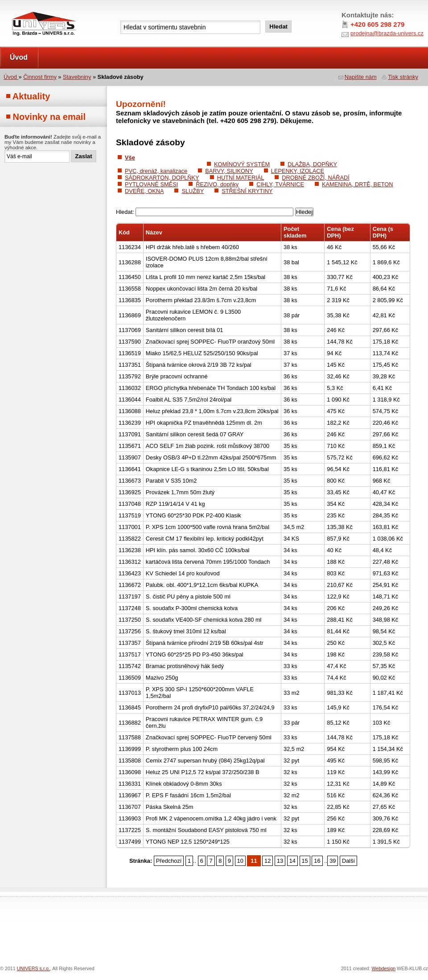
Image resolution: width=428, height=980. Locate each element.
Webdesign (384, 968)
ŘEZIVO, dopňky (217, 184)
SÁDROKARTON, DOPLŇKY (162, 178)
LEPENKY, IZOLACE (298, 171)
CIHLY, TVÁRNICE (280, 184)
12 (267, 861)
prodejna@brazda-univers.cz (387, 33)
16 (317, 861)
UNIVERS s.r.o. (25, 10)
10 (240, 861)
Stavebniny (77, 77)
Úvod (19, 57)
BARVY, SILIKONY (229, 171)
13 (280, 861)
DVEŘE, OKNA (144, 191)
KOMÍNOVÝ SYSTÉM (242, 164)
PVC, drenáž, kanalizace (156, 171)
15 (305, 861)
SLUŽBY (193, 191)
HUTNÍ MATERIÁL (241, 178)
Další (348, 861)
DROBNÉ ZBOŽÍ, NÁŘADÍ (315, 178)
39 (333, 861)
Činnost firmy (40, 77)
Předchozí (169, 861)
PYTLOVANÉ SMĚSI (151, 184)
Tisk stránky (403, 77)
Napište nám (361, 77)
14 (292, 861)
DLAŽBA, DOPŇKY (312, 164)
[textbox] (190, 27)
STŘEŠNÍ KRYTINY (247, 191)
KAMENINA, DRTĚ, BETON (358, 184)
